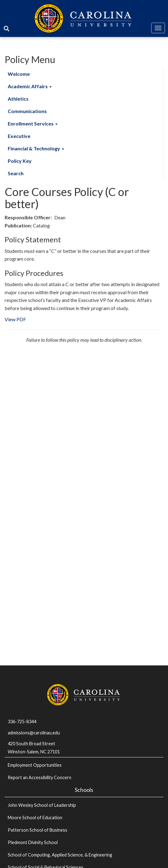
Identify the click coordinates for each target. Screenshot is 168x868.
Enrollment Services (33, 123)
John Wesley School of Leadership (42, 805)
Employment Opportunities (35, 765)
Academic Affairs (30, 86)
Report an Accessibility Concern (40, 777)
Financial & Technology (36, 148)
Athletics (18, 99)
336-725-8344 (22, 722)
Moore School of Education (35, 818)
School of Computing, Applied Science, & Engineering (60, 855)
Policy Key (20, 161)
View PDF (15, 319)
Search (16, 173)
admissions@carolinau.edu (34, 733)
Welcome (19, 74)
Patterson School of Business (38, 830)
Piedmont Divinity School (33, 842)
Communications (27, 111)
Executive (19, 136)
